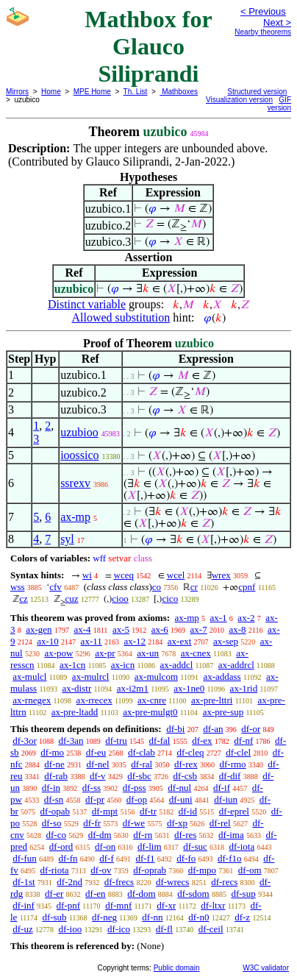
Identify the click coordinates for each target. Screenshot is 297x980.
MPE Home (92, 92)
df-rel (220, 823)
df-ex (202, 741)
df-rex (186, 764)
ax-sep (226, 641)
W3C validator (266, 968)
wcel (176, 575)
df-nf (243, 741)
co (157, 587)
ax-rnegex (32, 700)
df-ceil (211, 929)
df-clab (142, 752)
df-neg (104, 917)
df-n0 (198, 917)
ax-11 (92, 641)
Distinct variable (87, 304)
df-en (95, 894)
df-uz (22, 929)
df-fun (25, 858)
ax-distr (77, 688)
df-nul (179, 788)
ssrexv (75, 483)
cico (170, 599)
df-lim (150, 846)
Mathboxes (179, 92)
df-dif (230, 776)
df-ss (92, 788)
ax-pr (105, 653)
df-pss (135, 788)
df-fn (68, 858)
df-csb (186, 776)
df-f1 (146, 858)
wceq (124, 575)
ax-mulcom (156, 677)
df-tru (116, 741)
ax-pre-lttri (212, 700)
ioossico (79, 455)
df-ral (142, 764)
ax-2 (246, 618)
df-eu (96, 752)
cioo (120, 599)
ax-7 (199, 629)
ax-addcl (177, 665)
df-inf (24, 905)
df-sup (243, 894)
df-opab (55, 811)
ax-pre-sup (223, 712)
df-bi (175, 729)
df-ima (231, 835)
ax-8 (237, 629)
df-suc (195, 846)
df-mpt (105, 811)
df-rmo (232, 764)
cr (194, 587)
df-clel (238, 752)
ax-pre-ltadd (75, 712)
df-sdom (193, 894)
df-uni (181, 799)
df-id (188, 811)
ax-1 (219, 618)
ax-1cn (72, 665)
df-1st (24, 882)
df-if (222, 788)
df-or (251, 729)
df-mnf (118, 905)
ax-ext (179, 641)
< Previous (263, 11)
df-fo (186, 858)
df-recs (224, 882)
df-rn (143, 835)
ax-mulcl (29, 677)
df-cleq (191, 752)
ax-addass (222, 677)
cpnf (247, 587)
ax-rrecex (94, 700)
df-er (54, 894)
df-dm (100, 835)
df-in (51, 788)
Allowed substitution (121, 317)
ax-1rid (244, 688)
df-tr (148, 811)
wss (18, 587)
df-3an (71, 741)
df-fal (160, 741)
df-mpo (202, 870)
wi (87, 575)
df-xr (166, 905)
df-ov (101, 870)
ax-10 (48, 641)
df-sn (54, 799)
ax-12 (135, 641)
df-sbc (139, 776)
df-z (242, 917)
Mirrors (17, 92)
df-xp (177, 823)
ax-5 (121, 629)
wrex (221, 575)
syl (67, 539)
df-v (98, 776)
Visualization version (239, 100)
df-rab (56, 776)
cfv (56, 587)
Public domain (177, 968)
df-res (185, 835)
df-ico (119, 929)
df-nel (98, 764)
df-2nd (69, 882)
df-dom (141, 894)
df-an (213, 729)
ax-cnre (152, 700)
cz (24, 599)
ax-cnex (196, 653)
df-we (134, 823)
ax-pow (58, 653)
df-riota (55, 870)
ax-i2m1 (133, 688)
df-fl (164, 929)
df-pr (95, 799)
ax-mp (75, 517)
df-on (105, 846)
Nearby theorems (263, 32)
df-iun (226, 799)
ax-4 (82, 629)
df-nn (152, 917)
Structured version (257, 92)
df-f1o (230, 858)
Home (51, 92)
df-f (107, 858)
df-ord (61, 846)
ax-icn (123, 665)
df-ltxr (213, 905)
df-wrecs (172, 882)
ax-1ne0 (189, 688)
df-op (137, 799)
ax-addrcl (236, 665)
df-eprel (234, 811)
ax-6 (160, 629)
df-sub (54, 917)
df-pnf (69, 905)
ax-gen (39, 629)
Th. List (136, 92)
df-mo (52, 752)
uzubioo (79, 432)
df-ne (54, 764)
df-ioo (70, 929)
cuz (72, 599)
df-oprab (150, 870)
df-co (56, 835)
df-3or (25, 741)
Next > (277, 22)
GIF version (279, 104)
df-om (250, 870)
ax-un (148, 653)
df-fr (92, 823)
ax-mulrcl (91, 677)
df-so (52, 823)
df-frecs (119, 882)
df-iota (242, 846)
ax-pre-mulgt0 (150, 712)
